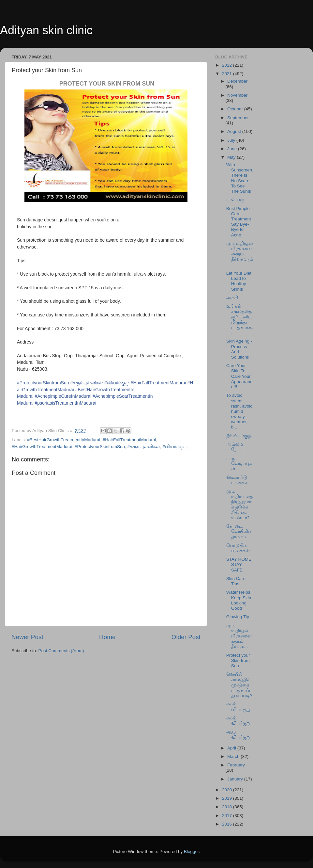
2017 (228, 816)
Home (107, 637)
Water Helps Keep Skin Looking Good (239, 600)
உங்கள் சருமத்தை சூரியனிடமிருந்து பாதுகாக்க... (240, 319)
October (236, 109)
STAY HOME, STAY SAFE (239, 564)
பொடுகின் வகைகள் (238, 548)
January (236, 779)
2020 (228, 790)
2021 (228, 74)
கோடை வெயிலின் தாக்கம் (239, 531)
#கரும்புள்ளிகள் (87, 383)
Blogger (191, 852)
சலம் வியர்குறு (238, 707)
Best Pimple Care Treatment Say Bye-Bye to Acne (239, 222)
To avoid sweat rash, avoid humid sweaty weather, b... (239, 411)
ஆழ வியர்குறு (238, 734)
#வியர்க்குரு (117, 383)
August (235, 131)
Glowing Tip (238, 617)
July (232, 140)
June (233, 149)
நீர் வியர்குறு (239, 436)
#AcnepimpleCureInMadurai (63, 396)
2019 (228, 798)
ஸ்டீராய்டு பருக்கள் (238, 480)
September (238, 118)
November (237, 95)
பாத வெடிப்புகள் (239, 464)
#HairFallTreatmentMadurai (158, 383)
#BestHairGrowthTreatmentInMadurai (64, 440)
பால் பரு (235, 200)
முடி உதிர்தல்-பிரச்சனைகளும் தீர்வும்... (239, 636)
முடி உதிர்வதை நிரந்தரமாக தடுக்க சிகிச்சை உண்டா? (239, 505)
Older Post (186, 637)
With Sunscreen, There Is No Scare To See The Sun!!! (240, 178)
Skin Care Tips (236, 581)
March (234, 756)
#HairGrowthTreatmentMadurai (42, 447)
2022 (228, 65)
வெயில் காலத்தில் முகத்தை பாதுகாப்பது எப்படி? (239, 685)
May (232, 157)
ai (65, 403)
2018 (228, 807)
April (232, 748)
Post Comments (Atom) (61, 651)
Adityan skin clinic (46, 30)
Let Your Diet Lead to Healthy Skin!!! (239, 281)
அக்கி (232, 298)
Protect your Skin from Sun (238, 660)
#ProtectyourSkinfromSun (43, 383)
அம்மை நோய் (235, 447)
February (236, 765)
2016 (228, 824)
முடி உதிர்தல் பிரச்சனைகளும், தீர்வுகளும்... (240, 254)
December (237, 81)
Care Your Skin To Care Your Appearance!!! (239, 376)
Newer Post (27, 637)
